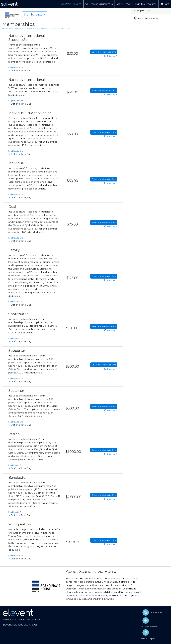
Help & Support (148, 639)
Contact (22, 619)
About (13, 619)
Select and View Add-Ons (104, 52)
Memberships (34, 15)
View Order (124, 4)
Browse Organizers (99, 4)
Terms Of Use (33, 619)
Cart (165, 4)
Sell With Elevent (71, 4)
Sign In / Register (146, 4)
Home (6, 619)
